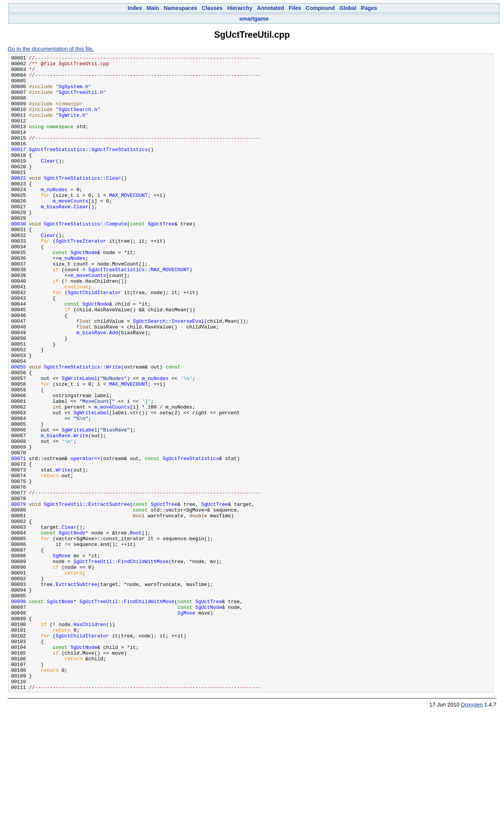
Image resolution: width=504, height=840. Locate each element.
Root (136, 629)
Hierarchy (240, 8)
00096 (18, 711)
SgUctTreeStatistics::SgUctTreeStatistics (88, 169)
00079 (18, 594)
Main (153, 8)
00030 (18, 258)
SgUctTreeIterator (81, 278)
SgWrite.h (72, 127)
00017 (18, 169)
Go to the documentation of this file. (51, 49)
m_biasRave (56, 237)
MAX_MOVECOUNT (128, 224)
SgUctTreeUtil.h (81, 100)
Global (348, 8)
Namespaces (180, 8)
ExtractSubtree (76, 690)
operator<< (85, 539)
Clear (48, 182)
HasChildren (90, 739)
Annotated (270, 8)
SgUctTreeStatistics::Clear (83, 203)
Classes (212, 8)
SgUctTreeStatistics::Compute (85, 258)
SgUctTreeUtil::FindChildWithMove (121, 663)
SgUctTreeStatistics (191, 539)
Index (135, 8)
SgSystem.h (74, 93)
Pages (369, 8)
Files (295, 8)
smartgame (254, 19)
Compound (320, 8)
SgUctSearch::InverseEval (168, 375)
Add (113, 388)
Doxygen (472, 832)
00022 (18, 203)
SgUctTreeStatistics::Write (83, 430)
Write (81, 512)
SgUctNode (84, 292)
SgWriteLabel (79, 443)
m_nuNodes (54, 217)
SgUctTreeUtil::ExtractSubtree (87, 594)
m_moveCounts (71, 230)
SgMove (62, 656)
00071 (18, 539)
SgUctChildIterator (94, 340)
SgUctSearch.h (78, 121)
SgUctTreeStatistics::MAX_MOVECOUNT (139, 313)
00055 (18, 430)
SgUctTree (161, 258)
